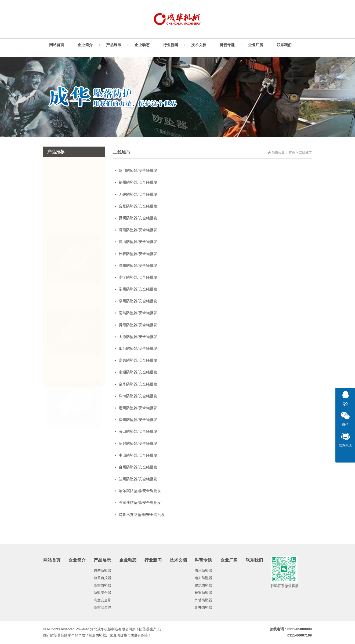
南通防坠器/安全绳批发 (138, 372)
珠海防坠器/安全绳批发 (138, 396)
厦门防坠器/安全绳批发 (138, 170)
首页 (292, 152)
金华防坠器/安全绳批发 (138, 384)
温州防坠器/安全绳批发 (138, 265)
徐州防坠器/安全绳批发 (138, 420)
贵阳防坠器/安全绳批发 (138, 325)
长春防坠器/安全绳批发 (138, 254)
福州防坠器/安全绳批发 (138, 182)
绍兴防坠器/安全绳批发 (138, 443)
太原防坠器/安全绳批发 (138, 337)
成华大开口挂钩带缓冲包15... (72, 230)
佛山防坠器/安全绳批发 (138, 242)
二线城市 (305, 152)
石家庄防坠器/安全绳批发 (140, 503)
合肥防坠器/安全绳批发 (138, 206)
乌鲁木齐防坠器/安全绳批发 (142, 515)
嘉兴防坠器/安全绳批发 (138, 360)
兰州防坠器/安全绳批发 (138, 479)
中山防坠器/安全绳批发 (138, 455)
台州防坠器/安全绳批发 (138, 467)
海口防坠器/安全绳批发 (138, 431)
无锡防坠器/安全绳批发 (138, 194)
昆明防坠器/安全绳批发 (138, 218)
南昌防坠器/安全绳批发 (138, 313)
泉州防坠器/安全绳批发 (138, 301)
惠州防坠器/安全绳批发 (138, 408)
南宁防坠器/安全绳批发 (138, 277)
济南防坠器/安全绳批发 (138, 230)
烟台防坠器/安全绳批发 (138, 348)
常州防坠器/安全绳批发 (138, 289)
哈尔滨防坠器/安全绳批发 (140, 491)
